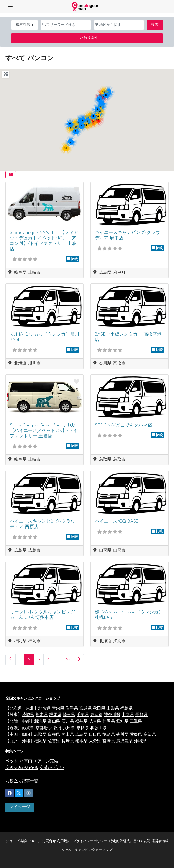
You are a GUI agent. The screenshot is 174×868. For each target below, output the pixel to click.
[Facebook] (10, 793)
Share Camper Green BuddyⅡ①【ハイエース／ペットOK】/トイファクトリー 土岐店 (44, 431)
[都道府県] (25, 25)
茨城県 (28, 715)
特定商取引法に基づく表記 (130, 841)
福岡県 (40, 741)
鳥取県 (40, 735)
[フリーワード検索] (66, 25)
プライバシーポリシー (90, 841)
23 (68, 659)
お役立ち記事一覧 (22, 781)
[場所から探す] (119, 25)
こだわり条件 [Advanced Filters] (87, 38)
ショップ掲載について (23, 841)
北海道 (44, 709)
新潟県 (40, 721)
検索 (157, 24)
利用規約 (64, 841)
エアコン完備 (46, 761)
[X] (19, 793)
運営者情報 (160, 841)
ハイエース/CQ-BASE (117, 522)
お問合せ (49, 841)
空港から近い (52, 768)
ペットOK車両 (19, 761)
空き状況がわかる (22, 768)
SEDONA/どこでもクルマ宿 (123, 425)
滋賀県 (28, 728)
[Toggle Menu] (10, 6)
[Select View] (11, 175)
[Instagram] (28, 793)
